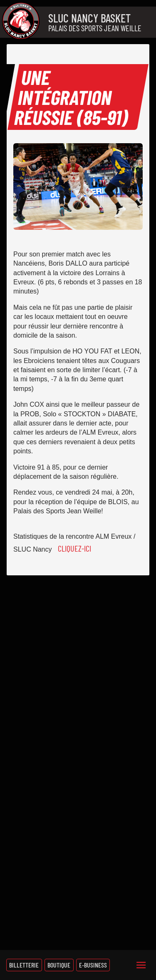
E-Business (93, 965)
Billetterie (24, 965)
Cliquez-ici (74, 548)
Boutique (59, 965)
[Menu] (141, 965)
